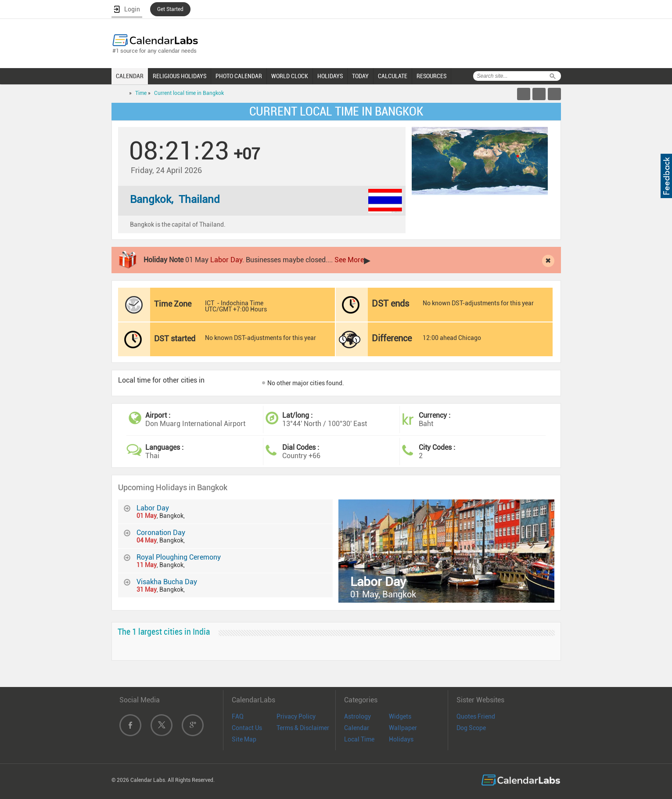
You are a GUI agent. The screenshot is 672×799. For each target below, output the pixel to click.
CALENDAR (130, 76)
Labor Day (226, 260)
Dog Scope (471, 728)
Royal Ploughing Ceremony (179, 557)
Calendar (357, 728)
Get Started (170, 9)
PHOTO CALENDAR (239, 76)
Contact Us (247, 728)
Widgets (400, 716)
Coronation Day (161, 533)
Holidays (401, 739)
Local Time (359, 739)
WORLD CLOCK (290, 76)
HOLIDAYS (330, 76)
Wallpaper (403, 728)
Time (141, 93)
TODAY (360, 76)
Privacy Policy (296, 716)
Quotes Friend (476, 716)
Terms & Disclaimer (303, 728)
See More (349, 260)
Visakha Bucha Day (167, 582)
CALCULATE (393, 76)
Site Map (244, 739)
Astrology (358, 716)
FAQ (238, 716)
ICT (210, 303)
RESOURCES (431, 76)
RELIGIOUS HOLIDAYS (180, 76)
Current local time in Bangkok (189, 93)
